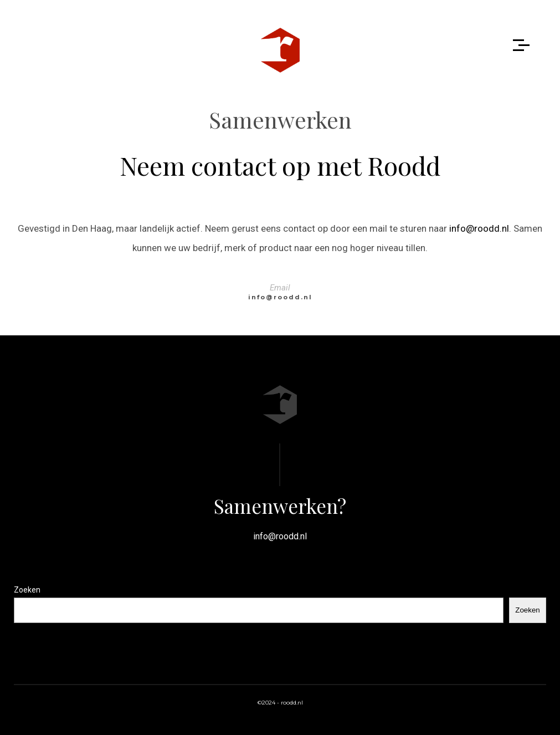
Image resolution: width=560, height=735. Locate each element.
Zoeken (27, 590)
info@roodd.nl (479, 228)
